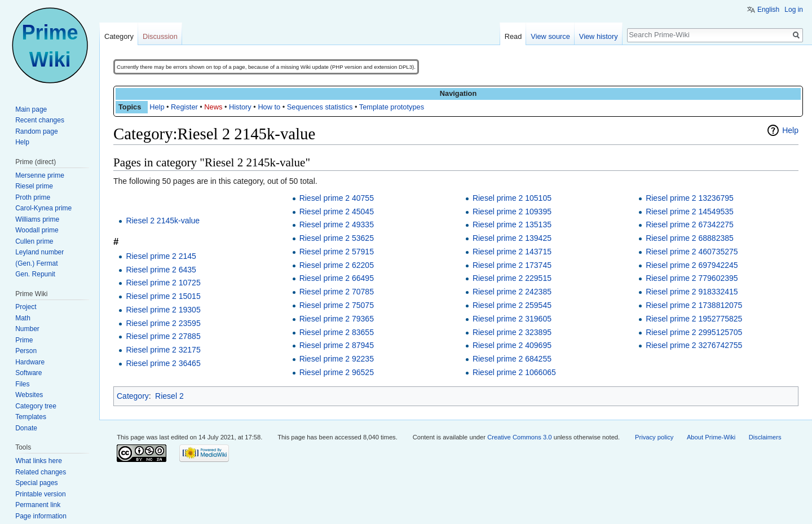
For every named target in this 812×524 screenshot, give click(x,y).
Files (22, 384)
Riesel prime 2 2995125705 (694, 332)
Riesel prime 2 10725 (163, 283)
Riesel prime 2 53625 (337, 238)
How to (269, 107)
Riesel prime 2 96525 (337, 372)
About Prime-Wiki (711, 437)
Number (27, 329)
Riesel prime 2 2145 (161, 256)
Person (26, 351)
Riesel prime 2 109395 (512, 212)
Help (157, 107)
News (213, 107)
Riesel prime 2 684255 (512, 359)
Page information (41, 516)
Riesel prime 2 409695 (512, 345)
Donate (26, 428)
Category (133, 396)
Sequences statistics (320, 107)
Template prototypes (392, 107)
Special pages (36, 483)
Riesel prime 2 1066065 (514, 372)
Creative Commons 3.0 (519, 437)
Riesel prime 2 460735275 (692, 252)
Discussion (160, 36)
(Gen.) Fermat (36, 263)
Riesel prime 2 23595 (163, 323)
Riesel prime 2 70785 (337, 292)
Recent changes (40, 120)
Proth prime (33, 197)
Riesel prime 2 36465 (163, 363)
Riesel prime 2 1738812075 (694, 305)
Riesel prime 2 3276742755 (694, 345)
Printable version (40, 494)
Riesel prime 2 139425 (512, 238)
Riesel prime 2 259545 (512, 305)
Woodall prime (37, 230)
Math (23, 318)
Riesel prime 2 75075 (337, 305)
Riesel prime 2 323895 (512, 332)
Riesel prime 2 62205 (337, 265)
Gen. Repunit (35, 274)
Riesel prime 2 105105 (512, 198)
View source (550, 36)
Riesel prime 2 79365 (337, 319)
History (240, 107)
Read (513, 36)
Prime (24, 340)
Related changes (41, 472)
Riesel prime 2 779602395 (692, 278)
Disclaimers (765, 437)
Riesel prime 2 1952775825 (694, 319)
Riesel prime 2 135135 (512, 224)
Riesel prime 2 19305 (163, 310)
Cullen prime (34, 241)
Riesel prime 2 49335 (337, 224)
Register (184, 107)
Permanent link (38, 505)
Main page (31, 109)
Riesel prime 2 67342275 (690, 224)
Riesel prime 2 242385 (512, 292)
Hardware (30, 362)
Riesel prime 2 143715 (512, 252)
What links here (39, 461)
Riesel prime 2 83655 (337, 332)
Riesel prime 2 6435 (161, 270)
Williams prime (37, 219)
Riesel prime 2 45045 (337, 212)
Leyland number (39, 252)
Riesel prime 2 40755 (337, 198)
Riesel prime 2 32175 (163, 350)
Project (26, 307)
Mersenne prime (40, 175)
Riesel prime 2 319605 (512, 319)
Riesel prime (34, 186)
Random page (36, 131)
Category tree (36, 406)
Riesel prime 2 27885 (163, 336)
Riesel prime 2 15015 (163, 296)
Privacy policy (654, 437)
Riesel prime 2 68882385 (690, 238)
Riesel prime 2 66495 (337, 278)
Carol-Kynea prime (43, 208)
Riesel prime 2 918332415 (692, 292)
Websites (29, 395)
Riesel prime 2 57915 (337, 252)
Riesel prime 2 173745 (512, 265)
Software (28, 373)
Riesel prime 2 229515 (512, 278)
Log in (794, 10)
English (768, 10)
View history (599, 36)
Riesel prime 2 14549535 (690, 212)
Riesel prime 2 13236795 (690, 198)
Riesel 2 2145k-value (163, 221)
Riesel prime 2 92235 (337, 359)
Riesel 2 (169, 396)
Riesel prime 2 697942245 (692, 265)
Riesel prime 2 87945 (337, 345)
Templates (31, 417)
